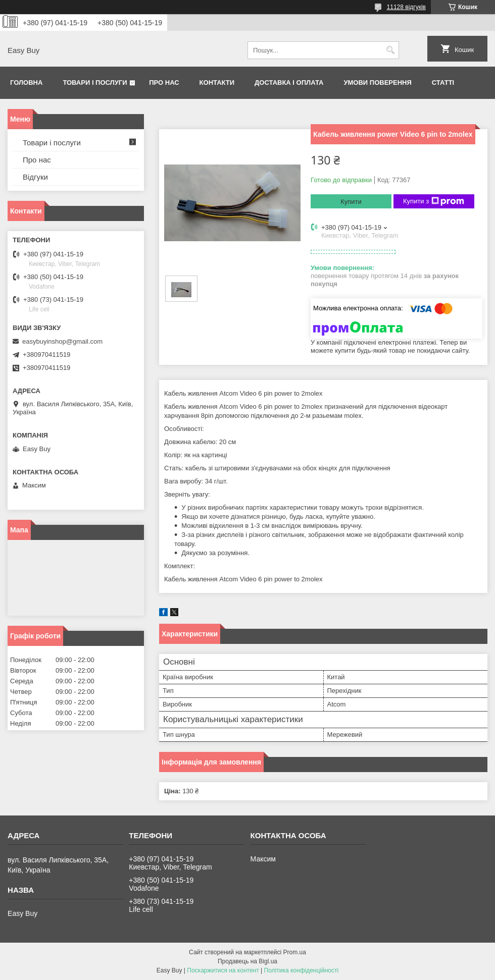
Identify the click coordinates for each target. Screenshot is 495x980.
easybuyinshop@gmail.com (62, 341)
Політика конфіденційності (302, 970)
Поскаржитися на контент (223, 970)
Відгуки (35, 177)
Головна (26, 83)
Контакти (217, 83)
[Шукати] (390, 50)
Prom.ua (295, 952)
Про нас (164, 83)
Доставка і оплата (289, 83)
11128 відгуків (406, 7)
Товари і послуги (95, 83)
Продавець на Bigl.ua (247, 961)
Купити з (434, 201)
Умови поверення (377, 83)
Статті (443, 83)
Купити (351, 202)
